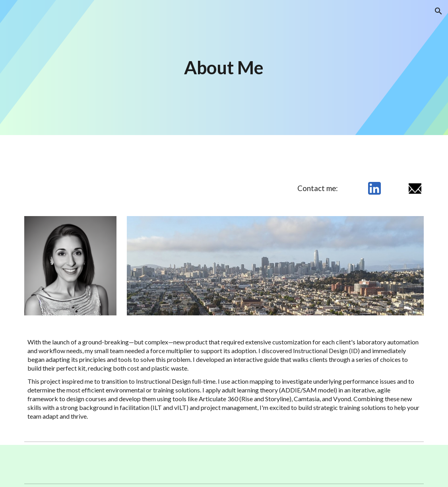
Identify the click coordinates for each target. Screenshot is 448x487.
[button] (438, 11)
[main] (224, 68)
